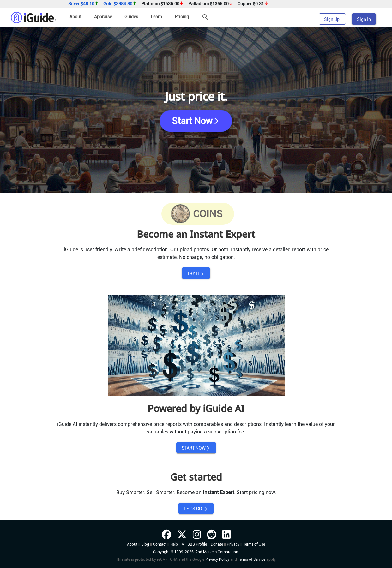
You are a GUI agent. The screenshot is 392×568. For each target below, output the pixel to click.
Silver (83, 4)
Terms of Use (254, 544)
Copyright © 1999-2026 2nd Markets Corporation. (196, 552)
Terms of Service (252, 559)
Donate (217, 544)
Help (174, 544)
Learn (156, 17)
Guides (131, 17)
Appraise (103, 17)
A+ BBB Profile (194, 544)
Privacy (233, 544)
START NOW (196, 448)
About (75, 17)
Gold (120, 4)
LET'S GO (196, 509)
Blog (145, 544)
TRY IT (196, 274)
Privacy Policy (217, 559)
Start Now (196, 121)
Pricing (182, 17)
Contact (160, 544)
